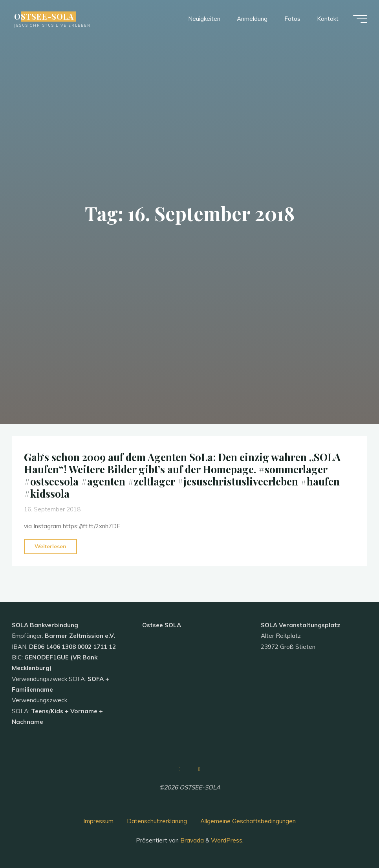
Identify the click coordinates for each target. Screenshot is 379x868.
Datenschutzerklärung (157, 821)
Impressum (98, 821)
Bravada (191, 840)
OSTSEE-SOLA (44, 16)
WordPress (227, 840)
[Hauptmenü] (360, 19)
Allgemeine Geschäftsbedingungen (248, 821)
